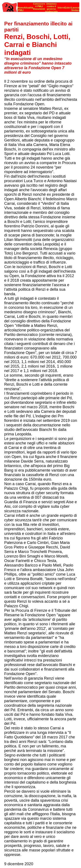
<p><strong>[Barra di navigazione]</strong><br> (41, 6)
